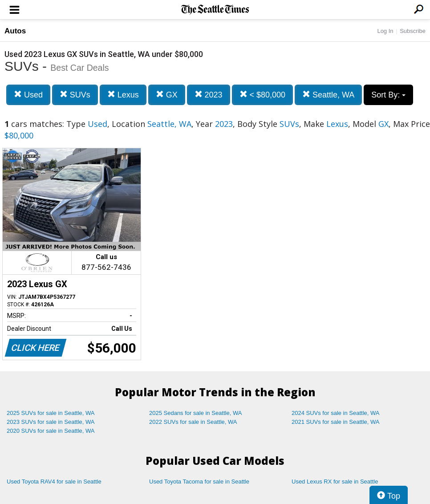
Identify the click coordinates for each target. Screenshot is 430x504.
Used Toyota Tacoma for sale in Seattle (199, 482)
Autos (15, 31)
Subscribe (413, 31)
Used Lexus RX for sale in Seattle (335, 482)
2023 (209, 95)
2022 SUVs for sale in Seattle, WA (193, 422)
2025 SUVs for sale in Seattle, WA (51, 413)
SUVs (75, 95)
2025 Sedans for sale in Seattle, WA (195, 413)
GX (167, 95)
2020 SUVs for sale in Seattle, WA (51, 431)
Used (28, 95)
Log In (385, 31)
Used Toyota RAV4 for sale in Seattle (54, 482)
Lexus (123, 95)
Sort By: (388, 95)
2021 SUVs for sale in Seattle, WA (336, 422)
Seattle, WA (328, 95)
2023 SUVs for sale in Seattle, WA (51, 422)
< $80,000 (263, 95)
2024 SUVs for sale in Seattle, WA (336, 413)
